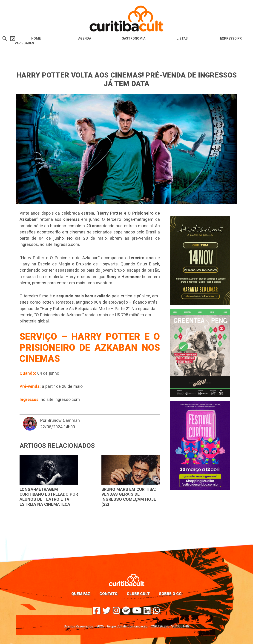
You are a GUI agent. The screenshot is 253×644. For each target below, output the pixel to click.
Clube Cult (138, 594)
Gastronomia (134, 38)
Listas (182, 38)
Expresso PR (231, 38)
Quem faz (81, 594)
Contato (108, 594)
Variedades (24, 43)
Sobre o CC (170, 594)
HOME (36, 38)
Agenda (85, 38)
